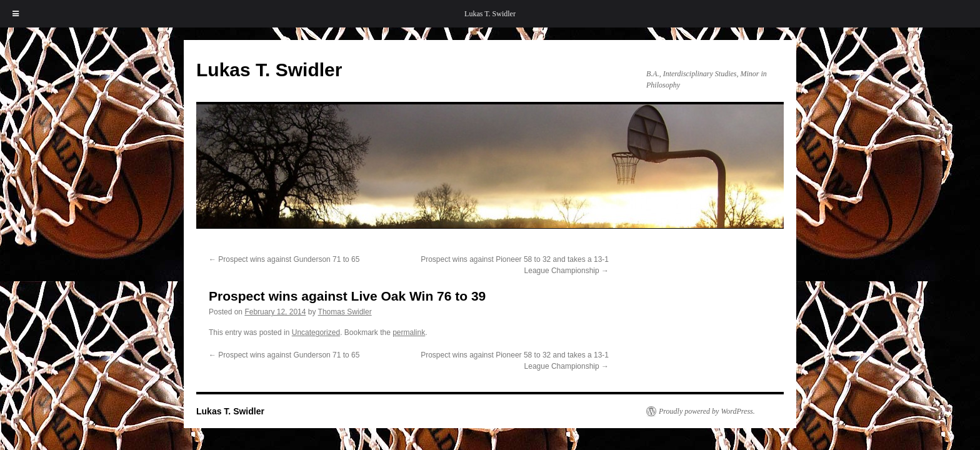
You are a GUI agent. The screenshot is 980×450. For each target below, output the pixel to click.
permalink (409, 332)
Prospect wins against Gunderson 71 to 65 (284, 259)
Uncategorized (316, 332)
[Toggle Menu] (16, 14)
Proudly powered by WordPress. (707, 411)
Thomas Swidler (345, 312)
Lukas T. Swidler (490, 14)
